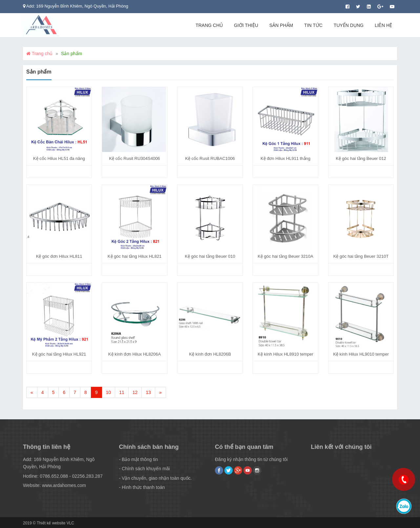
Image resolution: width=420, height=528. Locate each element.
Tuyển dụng (349, 25)
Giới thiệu (246, 25)
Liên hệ (383, 25)
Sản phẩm (281, 25)
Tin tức (313, 25)
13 (148, 392)
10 (109, 392)
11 (122, 392)
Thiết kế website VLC (55, 523)
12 (135, 392)
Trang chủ (209, 25)
